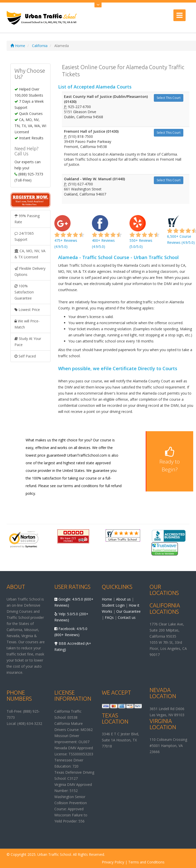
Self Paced (25, 356)
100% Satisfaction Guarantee (24, 292)
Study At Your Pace (28, 342)
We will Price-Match (27, 324)
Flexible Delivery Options (30, 271)
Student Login (113, 605)
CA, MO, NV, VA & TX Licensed (30, 254)
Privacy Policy (113, 862)
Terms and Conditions (146, 862)
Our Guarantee (128, 611)
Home (18, 46)
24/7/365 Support (24, 236)
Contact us (127, 617)
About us (123, 599)
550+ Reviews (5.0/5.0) (144, 235)
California (40, 46)
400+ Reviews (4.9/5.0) (107, 235)
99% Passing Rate (27, 219)
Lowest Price (27, 310)
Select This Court (169, 98)
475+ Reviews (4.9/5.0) (69, 235)
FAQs (109, 617)
